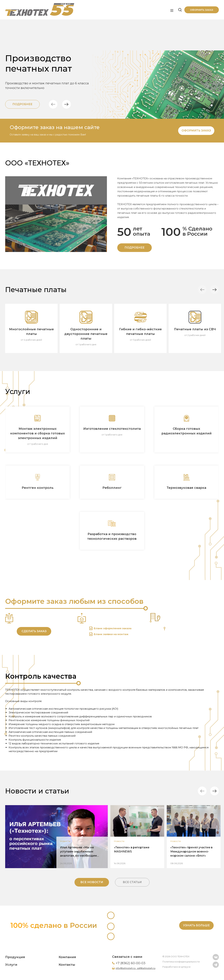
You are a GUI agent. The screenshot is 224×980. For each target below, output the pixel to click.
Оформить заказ (202, 10)
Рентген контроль (38, 488)
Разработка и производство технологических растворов (112, 536)
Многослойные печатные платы (31, 332)
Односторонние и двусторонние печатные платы (86, 334)
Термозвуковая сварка (186, 488)
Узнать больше (196, 925)
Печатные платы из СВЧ (195, 329)
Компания (67, 957)
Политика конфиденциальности (181, 962)
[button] (54, 104)
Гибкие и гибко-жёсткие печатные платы (140, 332)
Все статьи (132, 882)
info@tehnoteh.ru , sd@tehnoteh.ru (136, 968)
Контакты (67, 965)
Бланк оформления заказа (113, 628)
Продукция (15, 957)
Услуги (11, 965)
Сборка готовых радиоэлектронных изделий (186, 431)
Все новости (92, 882)
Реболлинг (112, 488)
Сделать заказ (34, 631)
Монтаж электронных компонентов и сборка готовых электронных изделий (38, 433)
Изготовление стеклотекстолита (112, 429)
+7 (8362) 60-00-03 (131, 963)
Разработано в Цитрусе (176, 967)
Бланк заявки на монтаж (111, 634)
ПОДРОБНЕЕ (135, 248)
